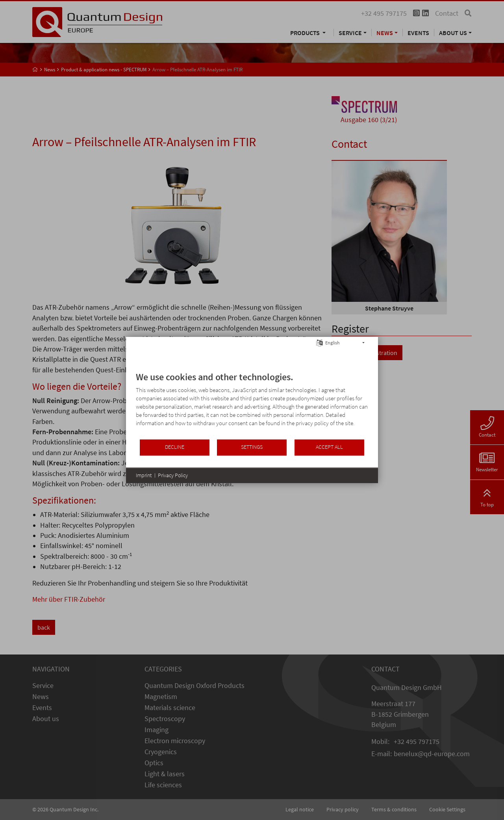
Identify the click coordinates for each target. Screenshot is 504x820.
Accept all (329, 447)
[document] (252, 405)
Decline (175, 447)
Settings (252, 447)
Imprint (144, 475)
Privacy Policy (173, 475)
